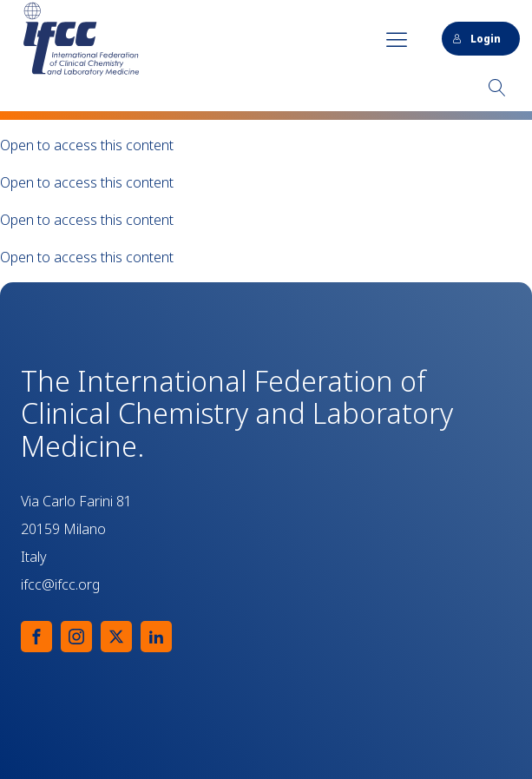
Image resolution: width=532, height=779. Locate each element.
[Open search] (497, 88)
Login (476, 39)
